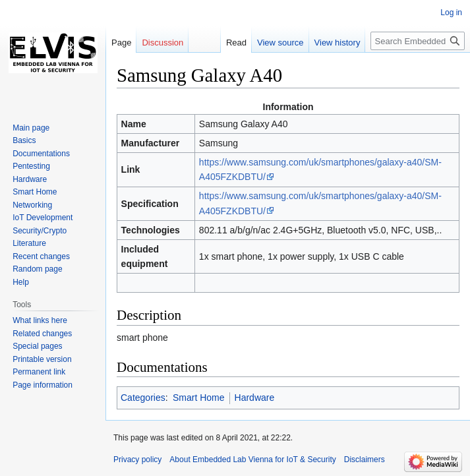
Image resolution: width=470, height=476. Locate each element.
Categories (143, 398)
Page (121, 43)
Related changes (42, 334)
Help (21, 282)
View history (338, 43)
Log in (451, 13)
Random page (37, 269)
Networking (32, 205)
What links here (40, 320)
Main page (31, 128)
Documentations (41, 154)
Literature (29, 243)
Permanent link (39, 372)
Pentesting (31, 166)
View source (280, 43)
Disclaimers (365, 460)
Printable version (42, 359)
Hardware (255, 398)
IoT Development (43, 218)
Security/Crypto (40, 231)
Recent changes (41, 256)
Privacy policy (137, 460)
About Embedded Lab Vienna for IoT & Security (252, 460)
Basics (24, 140)
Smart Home (199, 398)
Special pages (37, 346)
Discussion (162, 43)
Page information (43, 385)
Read (236, 43)
